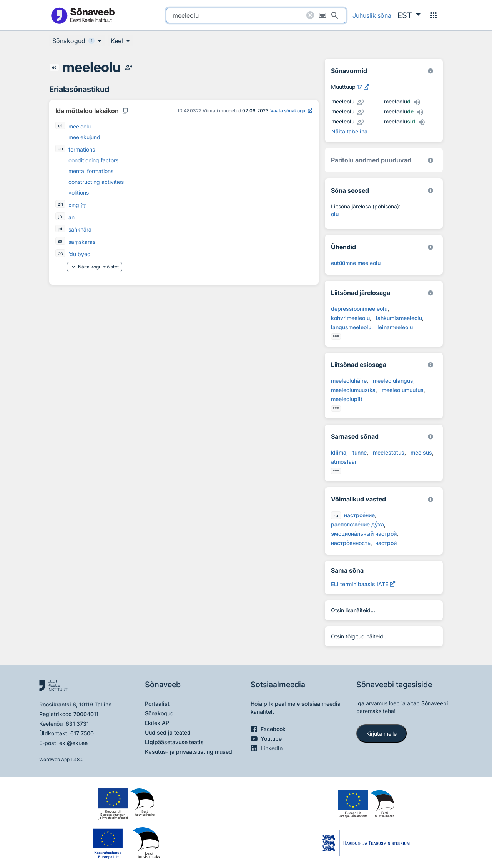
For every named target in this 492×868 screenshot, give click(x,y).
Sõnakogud (159, 713)
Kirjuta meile (381, 734)
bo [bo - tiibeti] (60, 253)
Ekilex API (158, 723)
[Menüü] (434, 15)
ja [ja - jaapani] (60, 216)
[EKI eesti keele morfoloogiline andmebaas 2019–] (430, 71)
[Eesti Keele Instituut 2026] (430, 247)
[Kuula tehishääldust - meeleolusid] (421, 122)
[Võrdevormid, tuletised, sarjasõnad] (430, 191)
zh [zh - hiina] (60, 204)
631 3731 (77, 724)
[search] (256, 15)
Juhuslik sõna (372, 15)
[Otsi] (335, 15)
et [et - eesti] (54, 67)
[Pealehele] (83, 15)
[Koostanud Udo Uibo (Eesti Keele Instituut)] (430, 160)
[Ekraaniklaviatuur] (322, 15)
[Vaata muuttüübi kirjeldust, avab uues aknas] (363, 87)
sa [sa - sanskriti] (60, 241)
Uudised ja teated (168, 732)
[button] (409, 15)
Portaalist (157, 704)
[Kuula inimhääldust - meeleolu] (128, 67)
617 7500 (82, 733)
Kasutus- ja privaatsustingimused (189, 752)
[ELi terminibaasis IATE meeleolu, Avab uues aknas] (363, 584)
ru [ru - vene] (336, 516)
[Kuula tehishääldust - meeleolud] (417, 102)
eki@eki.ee (73, 743)
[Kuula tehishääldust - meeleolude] (420, 112)
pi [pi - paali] (60, 229)
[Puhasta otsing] (310, 15)
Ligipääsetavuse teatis (174, 742)
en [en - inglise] (60, 149)
